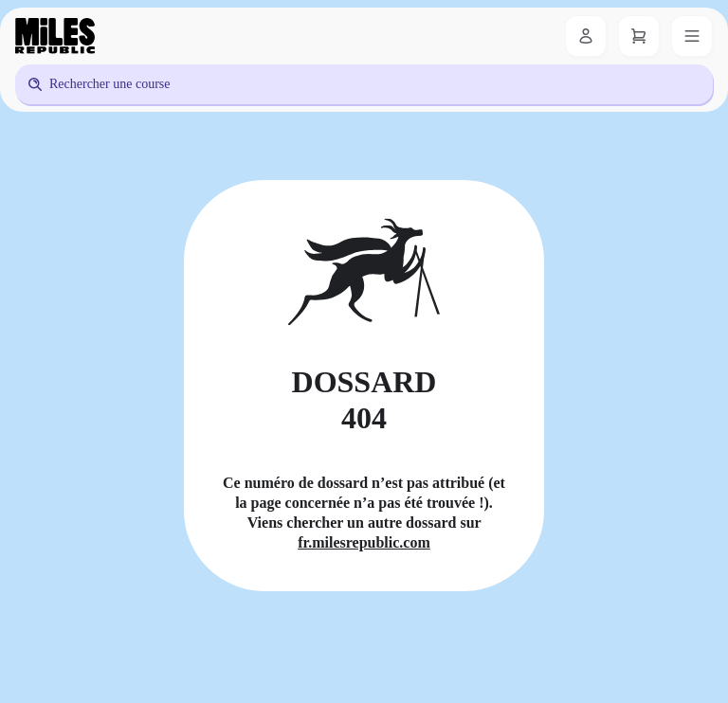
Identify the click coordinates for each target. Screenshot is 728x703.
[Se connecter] (586, 36)
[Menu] (692, 36)
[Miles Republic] (55, 36)
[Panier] (639, 36)
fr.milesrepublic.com (364, 542)
